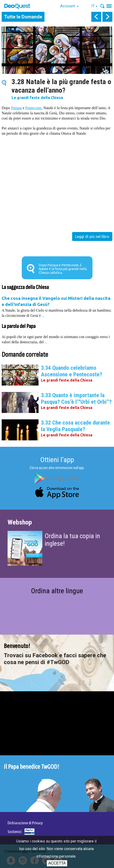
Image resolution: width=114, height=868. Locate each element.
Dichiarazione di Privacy (25, 823)
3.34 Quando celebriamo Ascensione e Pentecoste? (72, 371)
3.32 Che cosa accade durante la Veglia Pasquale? (75, 426)
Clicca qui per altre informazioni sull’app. (57, 468)
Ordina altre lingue (57, 591)
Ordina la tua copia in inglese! (72, 540)
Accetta (57, 863)
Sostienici (15, 831)
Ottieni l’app (57, 460)
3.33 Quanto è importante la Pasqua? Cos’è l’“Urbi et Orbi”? (76, 399)
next (107, 17)
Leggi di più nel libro (92, 236)
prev (96, 17)
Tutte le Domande (23, 17)
